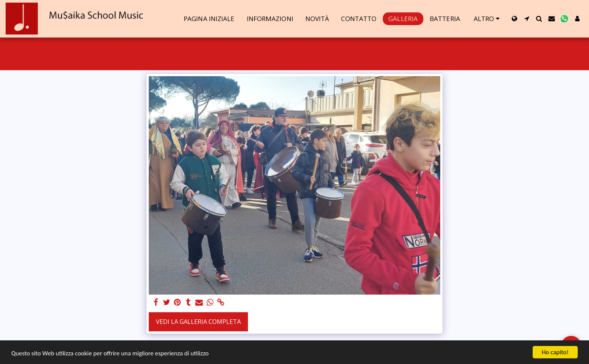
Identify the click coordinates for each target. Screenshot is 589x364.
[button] (527, 19)
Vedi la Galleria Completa (198, 321)
